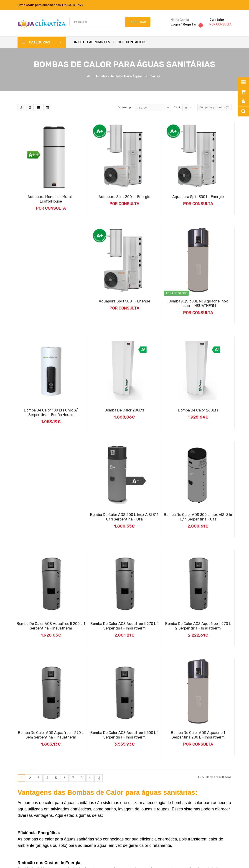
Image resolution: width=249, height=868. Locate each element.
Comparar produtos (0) (214, 107)
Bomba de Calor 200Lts (124, 410)
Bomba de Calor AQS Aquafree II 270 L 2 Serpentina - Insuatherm (198, 626)
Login (175, 24)
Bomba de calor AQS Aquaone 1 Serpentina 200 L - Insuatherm (198, 735)
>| (99, 778)
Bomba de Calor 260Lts (198, 410)
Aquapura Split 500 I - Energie (124, 301)
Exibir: (178, 107)
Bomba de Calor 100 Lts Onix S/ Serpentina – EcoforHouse (51, 412)
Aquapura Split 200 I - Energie (124, 197)
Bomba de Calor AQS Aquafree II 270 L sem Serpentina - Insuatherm (51, 735)
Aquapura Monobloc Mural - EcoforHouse (51, 199)
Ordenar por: (126, 107)
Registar (190, 24)
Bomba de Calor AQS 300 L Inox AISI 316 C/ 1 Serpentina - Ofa (198, 517)
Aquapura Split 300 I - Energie (198, 197)
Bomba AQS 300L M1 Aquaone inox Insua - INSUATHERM (198, 303)
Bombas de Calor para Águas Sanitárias (128, 76)
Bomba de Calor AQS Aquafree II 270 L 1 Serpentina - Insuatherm (124, 626)
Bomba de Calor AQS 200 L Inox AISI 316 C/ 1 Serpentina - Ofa (124, 517)
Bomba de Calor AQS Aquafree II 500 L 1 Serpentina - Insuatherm (124, 735)
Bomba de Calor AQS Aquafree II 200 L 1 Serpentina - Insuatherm (51, 626)
